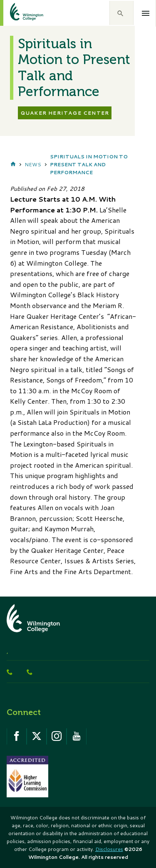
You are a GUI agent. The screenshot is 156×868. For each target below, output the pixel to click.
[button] (121, 13)
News (33, 164)
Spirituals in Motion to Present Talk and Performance (89, 164)
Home (13, 165)
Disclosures (109, 849)
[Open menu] (146, 13)
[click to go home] (17, 13)
